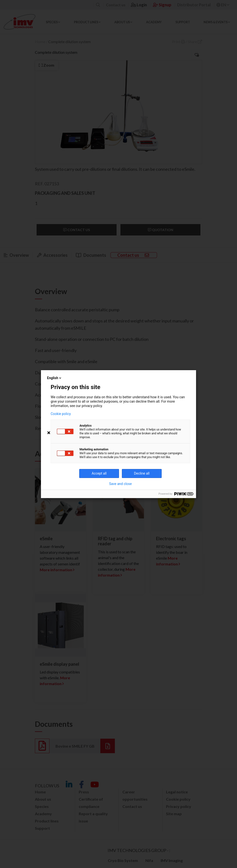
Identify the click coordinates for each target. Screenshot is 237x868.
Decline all (142, 473)
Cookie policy (61, 414)
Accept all (99, 473)
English (55, 378)
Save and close (120, 484)
